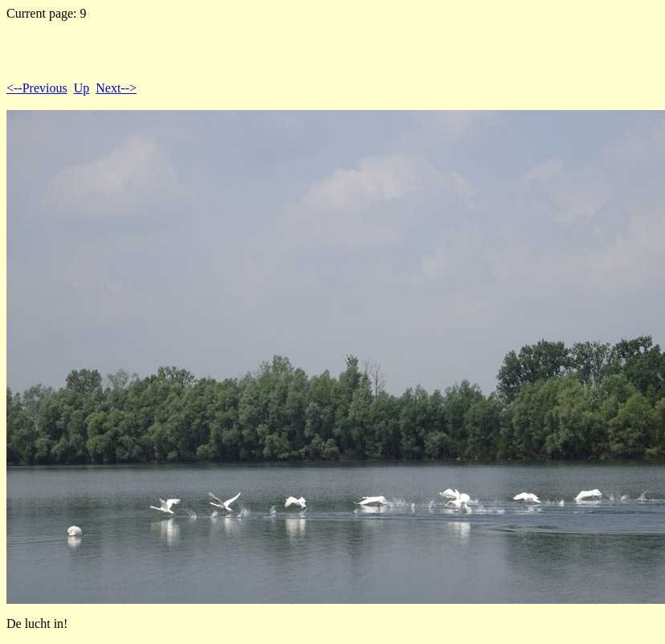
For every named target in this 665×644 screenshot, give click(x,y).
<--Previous (37, 88)
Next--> (116, 88)
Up (82, 88)
